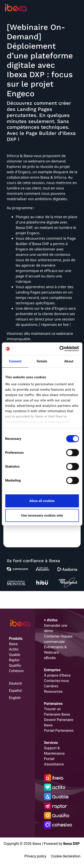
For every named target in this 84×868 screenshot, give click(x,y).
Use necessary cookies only (42, 515)
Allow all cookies (42, 501)
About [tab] (69, 361)
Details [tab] (42, 361)
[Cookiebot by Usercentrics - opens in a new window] (60, 349)
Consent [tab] (15, 361)
